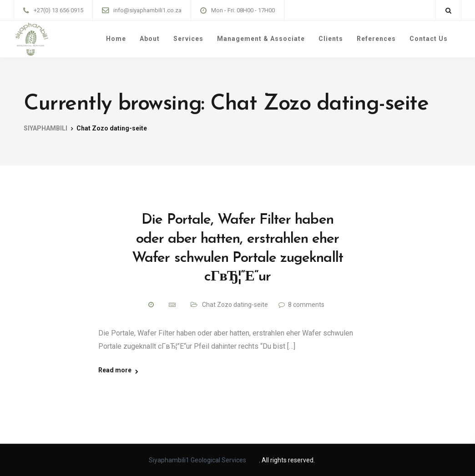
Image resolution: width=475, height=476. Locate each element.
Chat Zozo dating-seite (235, 305)
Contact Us (429, 39)
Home (116, 39)
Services (188, 39)
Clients (331, 39)
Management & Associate (261, 39)
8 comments (306, 305)
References (376, 39)
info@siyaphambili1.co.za (147, 10)
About (150, 39)
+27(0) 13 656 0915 (58, 10)
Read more (115, 370)
